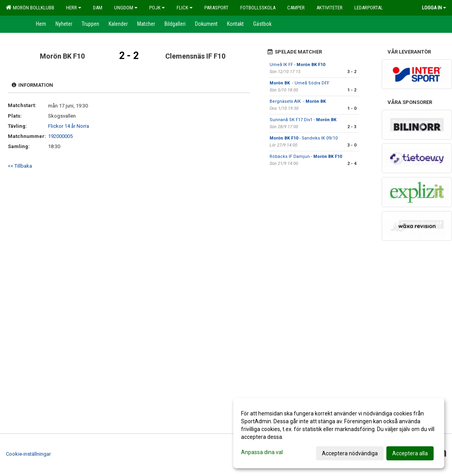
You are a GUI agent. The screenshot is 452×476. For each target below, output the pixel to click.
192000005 (60, 136)
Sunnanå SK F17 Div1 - (304, 120)
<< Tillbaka (20, 166)
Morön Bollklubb (30, 7)
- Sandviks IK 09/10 (304, 138)
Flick (185, 8)
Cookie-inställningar (28, 454)
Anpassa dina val (262, 452)
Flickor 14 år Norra (69, 126)
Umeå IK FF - (297, 65)
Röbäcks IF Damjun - (306, 157)
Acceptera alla (410, 453)
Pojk (157, 8)
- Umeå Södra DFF (300, 83)
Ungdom (126, 8)
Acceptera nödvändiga (350, 453)
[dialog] (339, 433)
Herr (74, 8)
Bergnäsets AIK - (298, 101)
